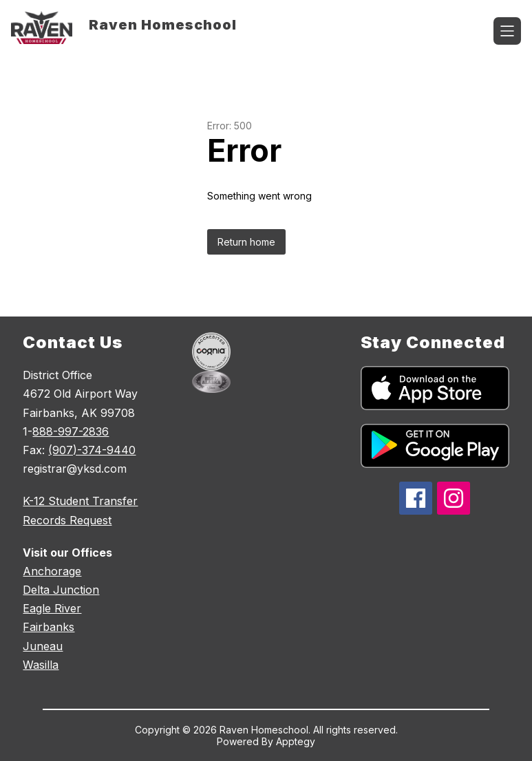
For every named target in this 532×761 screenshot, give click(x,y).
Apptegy (296, 741)
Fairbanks (49, 627)
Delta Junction (61, 590)
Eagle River (52, 608)
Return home (246, 242)
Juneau (43, 646)
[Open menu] (507, 31)
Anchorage (52, 571)
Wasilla (41, 665)
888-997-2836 (71, 431)
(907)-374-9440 (92, 450)
